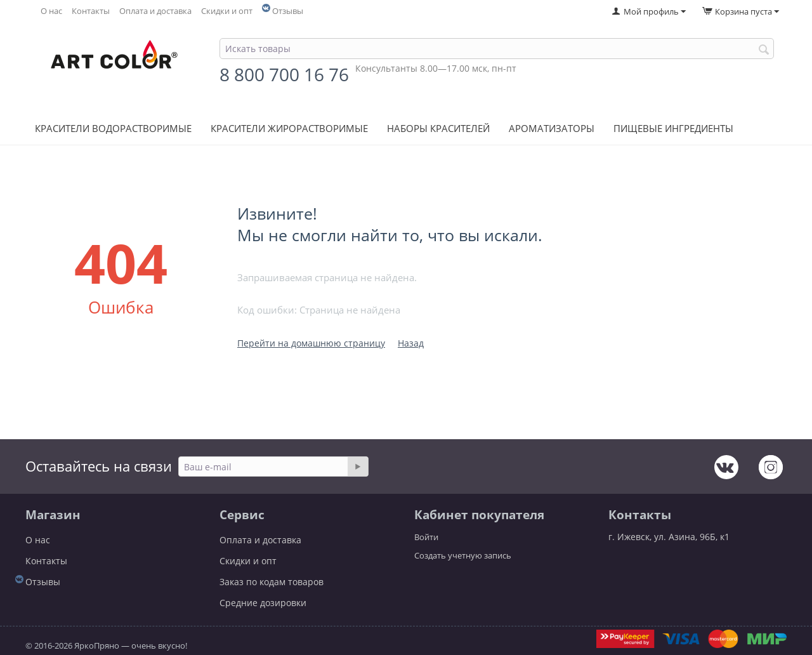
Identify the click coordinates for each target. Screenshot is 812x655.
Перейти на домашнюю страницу (311, 343)
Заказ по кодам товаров (272, 582)
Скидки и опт (227, 11)
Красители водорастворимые (113, 128)
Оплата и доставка (155, 11)
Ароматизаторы (552, 128)
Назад (411, 343)
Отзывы (288, 11)
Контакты (91, 11)
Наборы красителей (438, 128)
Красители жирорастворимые (289, 128)
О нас (51, 11)
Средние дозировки (263, 603)
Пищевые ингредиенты (673, 128)
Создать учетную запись (463, 555)
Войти (426, 537)
